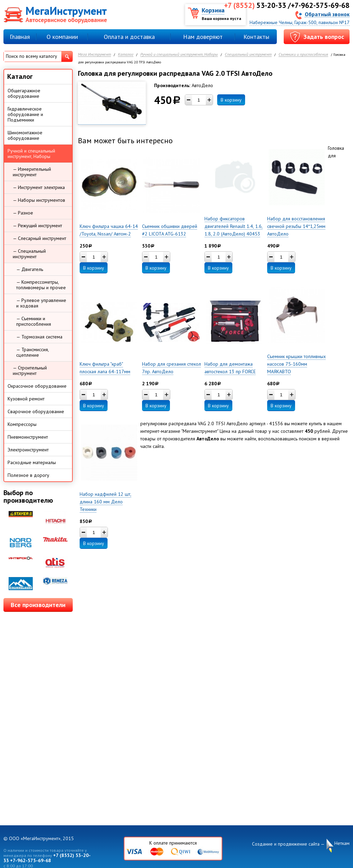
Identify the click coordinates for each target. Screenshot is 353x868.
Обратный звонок (327, 14)
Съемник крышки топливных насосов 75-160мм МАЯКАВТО (296, 364)
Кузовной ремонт (26, 399)
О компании (62, 37)
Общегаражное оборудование (24, 93)
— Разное (23, 213)
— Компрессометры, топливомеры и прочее (41, 285)
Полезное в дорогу (28, 475)
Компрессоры (22, 424)
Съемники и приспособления (303, 55)
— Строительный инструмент (30, 370)
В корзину (231, 100)
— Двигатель (30, 269)
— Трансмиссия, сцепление (33, 352)
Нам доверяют (203, 37)
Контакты (256, 37)
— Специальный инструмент (29, 254)
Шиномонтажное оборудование (25, 135)
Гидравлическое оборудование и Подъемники (25, 114)
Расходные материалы (32, 462)
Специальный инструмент (248, 55)
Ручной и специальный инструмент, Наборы (179, 55)
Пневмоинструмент (28, 437)
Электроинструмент (28, 450)
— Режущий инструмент (37, 226)
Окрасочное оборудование (37, 386)
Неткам (342, 843)
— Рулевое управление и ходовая (41, 303)
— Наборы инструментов (39, 200)
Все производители (38, 605)
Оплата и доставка (129, 37)
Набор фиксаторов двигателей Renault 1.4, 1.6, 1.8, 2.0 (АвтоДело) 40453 (234, 226)
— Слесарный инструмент (39, 238)
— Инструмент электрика (39, 187)
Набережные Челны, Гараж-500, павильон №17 (300, 22)
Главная (20, 37)
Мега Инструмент (94, 55)
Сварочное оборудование (36, 411)
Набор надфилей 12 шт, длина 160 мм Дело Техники (105, 502)
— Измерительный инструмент (32, 172)
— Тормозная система (39, 337)
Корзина (213, 10)
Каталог (126, 55)
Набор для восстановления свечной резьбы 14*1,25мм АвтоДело (296, 226)
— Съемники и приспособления (34, 321)
